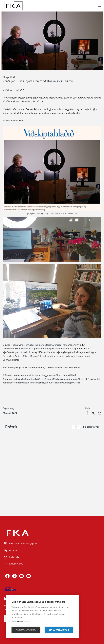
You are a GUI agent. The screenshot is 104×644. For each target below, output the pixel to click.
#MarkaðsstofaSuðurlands (65, 379)
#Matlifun (57, 382)
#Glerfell (76, 382)
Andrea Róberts (23, 356)
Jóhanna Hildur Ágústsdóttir (70, 356)
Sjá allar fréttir (91, 427)
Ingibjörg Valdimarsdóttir (58, 348)
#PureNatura (62, 375)
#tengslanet (8, 382)
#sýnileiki (96, 379)
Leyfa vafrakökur (59, 630)
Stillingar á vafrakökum (26, 630)
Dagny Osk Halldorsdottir (43, 356)
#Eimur (48, 379)
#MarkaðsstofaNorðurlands (16, 375)
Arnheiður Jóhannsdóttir (64, 345)
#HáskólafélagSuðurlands (24, 379)
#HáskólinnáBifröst (31, 382)
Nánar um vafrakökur (20, 621)
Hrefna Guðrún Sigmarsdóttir (31, 348)
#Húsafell (73, 375)
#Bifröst (18, 382)
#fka (90, 379)
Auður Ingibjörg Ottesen (40, 345)
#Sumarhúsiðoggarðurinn (43, 375)
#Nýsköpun (47, 382)
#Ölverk (41, 379)
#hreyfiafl (83, 379)
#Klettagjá (67, 382)
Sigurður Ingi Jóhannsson (15, 345)
